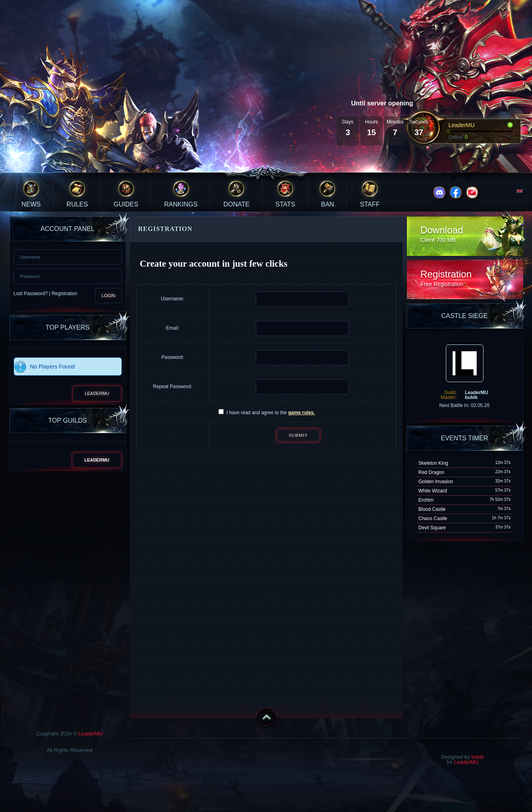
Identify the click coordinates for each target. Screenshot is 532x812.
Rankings (181, 204)
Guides (126, 204)
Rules (77, 204)
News (31, 204)
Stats (285, 204)
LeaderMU (97, 393)
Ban (328, 204)
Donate (236, 204)
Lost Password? (31, 294)
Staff (370, 204)
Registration (65, 294)
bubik (478, 757)
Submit (298, 435)
